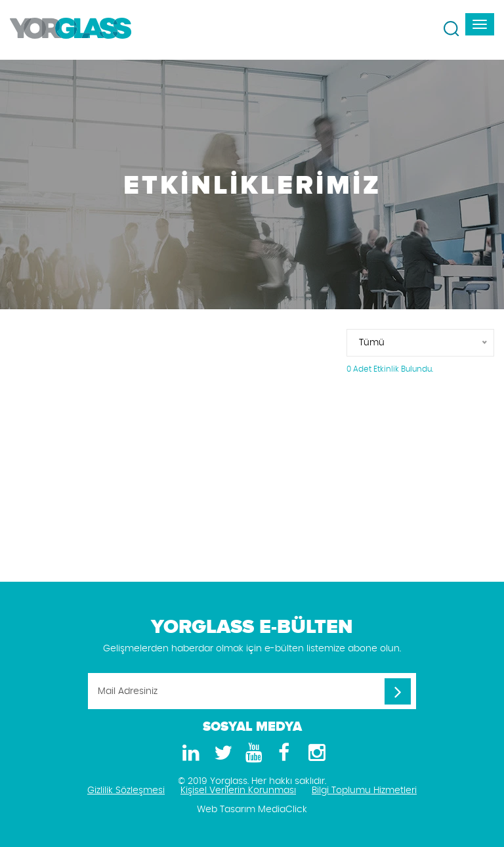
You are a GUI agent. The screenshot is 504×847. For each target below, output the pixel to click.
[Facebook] (283, 753)
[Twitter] (220, 753)
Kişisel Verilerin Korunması (238, 791)
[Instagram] (315, 753)
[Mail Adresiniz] (252, 691)
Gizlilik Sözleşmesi (126, 791)
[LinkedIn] (189, 753)
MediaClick (283, 810)
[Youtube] (252, 753)
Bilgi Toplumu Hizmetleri (364, 791)
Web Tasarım (226, 810)
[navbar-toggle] (480, 24)
